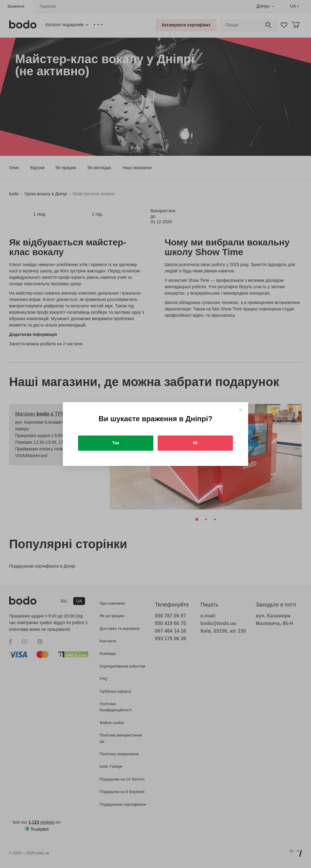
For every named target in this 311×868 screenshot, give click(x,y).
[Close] (240, 410)
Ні (195, 443)
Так (116, 443)
